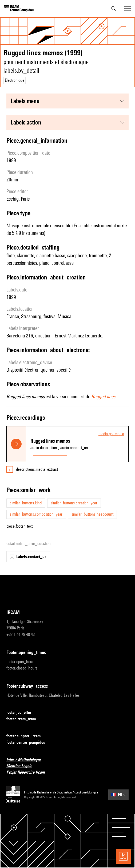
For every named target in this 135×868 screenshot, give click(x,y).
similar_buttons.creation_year (74, 503)
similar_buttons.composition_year (36, 514)
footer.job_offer (22, 713)
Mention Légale (22, 766)
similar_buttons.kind (26, 503)
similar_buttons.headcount (92, 514)
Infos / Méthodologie (27, 760)
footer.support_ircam (27, 736)
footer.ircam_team (24, 719)
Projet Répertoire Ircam (29, 772)
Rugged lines (103, 396)
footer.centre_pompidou (29, 743)
